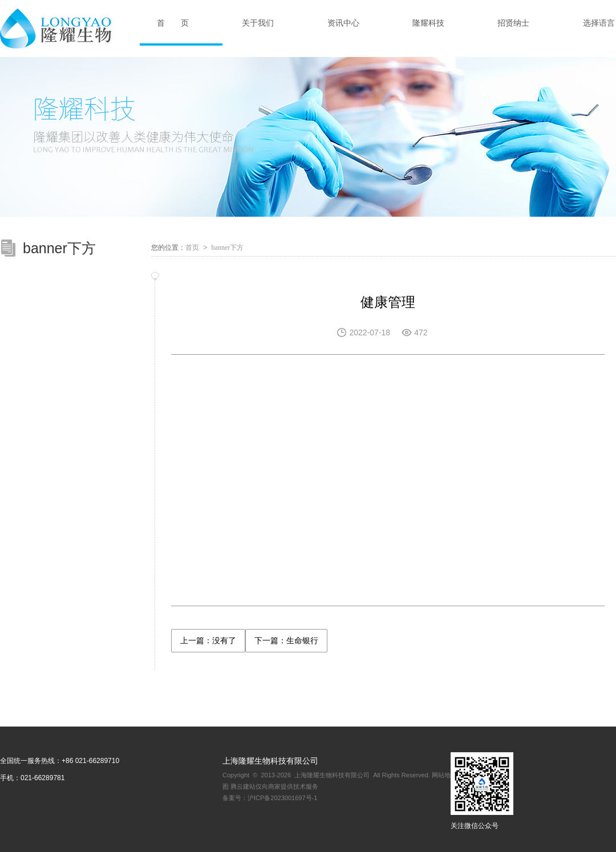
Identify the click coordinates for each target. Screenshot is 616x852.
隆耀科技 (428, 23)
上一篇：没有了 (208, 640)
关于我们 (258, 23)
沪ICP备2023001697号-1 (282, 798)
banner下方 (228, 248)
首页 (192, 248)
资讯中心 (343, 23)
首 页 (173, 23)
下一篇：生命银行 (286, 640)
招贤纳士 (513, 23)
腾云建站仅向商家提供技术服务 (274, 786)
